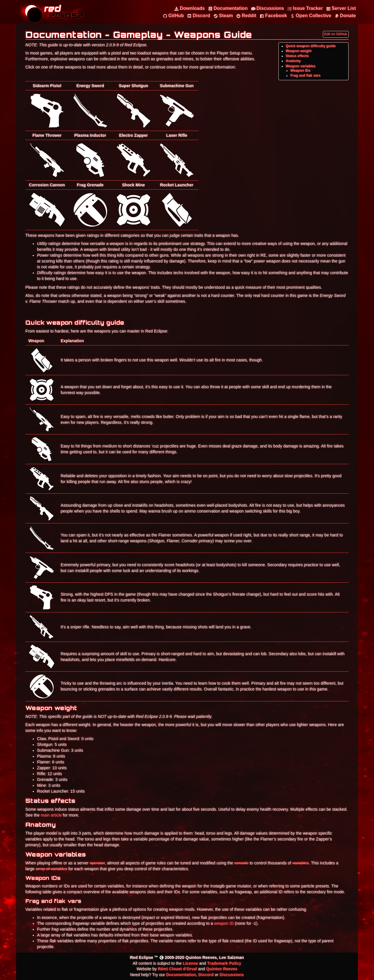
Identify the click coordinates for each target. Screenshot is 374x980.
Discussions (232, 975)
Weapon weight (299, 51)
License (191, 963)
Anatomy (293, 61)
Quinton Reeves (222, 969)
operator (97, 863)
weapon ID (224, 923)
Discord (206, 975)
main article (51, 815)
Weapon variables (301, 66)
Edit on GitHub (336, 34)
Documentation (181, 975)
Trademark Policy (224, 963)
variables (301, 863)
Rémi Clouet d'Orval (178, 969)
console (241, 863)
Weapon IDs (301, 71)
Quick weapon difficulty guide (311, 46)
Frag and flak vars (305, 76)
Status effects (297, 56)
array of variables (51, 869)
